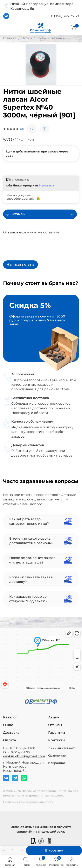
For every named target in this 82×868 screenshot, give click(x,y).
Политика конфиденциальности (28, 802)
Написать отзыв (20, 264)
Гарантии (57, 733)
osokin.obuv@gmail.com (24, 756)
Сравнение (57, 756)
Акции (54, 717)
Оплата (10, 740)
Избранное (57, 763)
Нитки (27, 38)
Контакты (57, 740)
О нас (8, 725)
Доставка (11, 733)
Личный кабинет (61, 748)
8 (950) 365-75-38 (65, 16)
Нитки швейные (51, 38)
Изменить (47, 185)
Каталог (10, 717)
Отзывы (55, 725)
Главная (10, 38)
